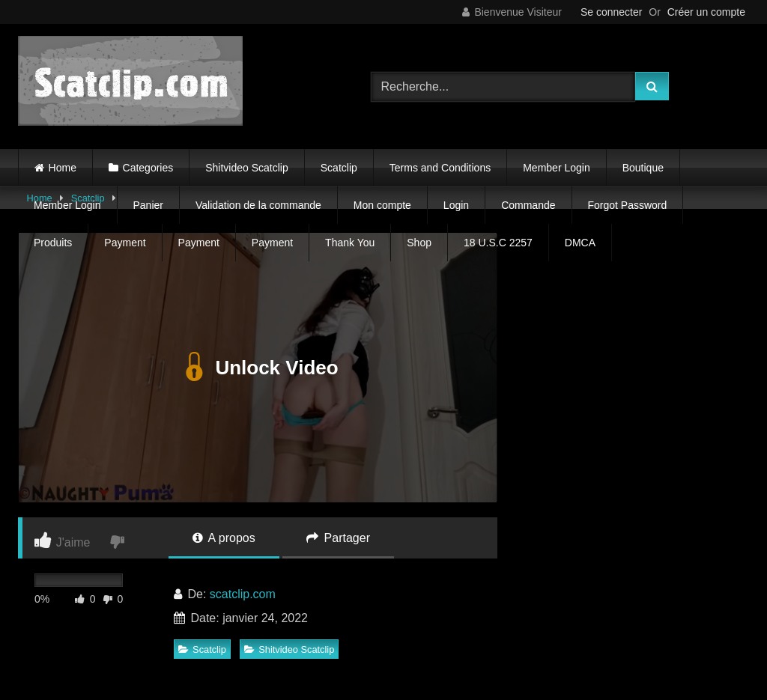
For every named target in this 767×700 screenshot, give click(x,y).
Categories (148, 168)
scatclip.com (243, 594)
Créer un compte (706, 12)
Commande (528, 205)
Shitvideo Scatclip (247, 168)
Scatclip (339, 168)
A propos (224, 538)
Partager (338, 538)
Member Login (557, 168)
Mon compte (382, 205)
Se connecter (612, 12)
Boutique (643, 168)
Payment (125, 243)
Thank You (350, 243)
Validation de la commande (258, 205)
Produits (53, 243)
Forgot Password (628, 205)
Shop (419, 243)
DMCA (580, 243)
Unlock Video (257, 368)
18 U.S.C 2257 (498, 243)
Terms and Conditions (440, 168)
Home (63, 168)
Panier (148, 205)
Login (456, 205)
